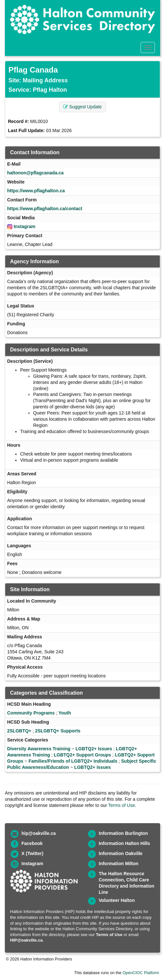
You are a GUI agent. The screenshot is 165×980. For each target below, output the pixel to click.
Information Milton (119, 864)
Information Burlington (123, 833)
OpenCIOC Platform (141, 973)
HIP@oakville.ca (26, 940)
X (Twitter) (32, 853)
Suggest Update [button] (82, 107)
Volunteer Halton (117, 900)
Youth (65, 713)
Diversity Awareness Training (39, 749)
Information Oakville (121, 853)
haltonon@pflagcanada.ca (35, 173)
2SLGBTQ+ (19, 731)
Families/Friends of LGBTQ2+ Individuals (73, 761)
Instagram (25, 226)
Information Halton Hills (124, 843)
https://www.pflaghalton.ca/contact (45, 209)
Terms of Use (121, 805)
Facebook (32, 843)
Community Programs (31, 713)
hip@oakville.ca (38, 833)
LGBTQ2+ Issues (94, 749)
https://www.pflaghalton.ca (36, 191)
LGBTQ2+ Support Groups (82, 755)
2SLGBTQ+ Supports (58, 731)
